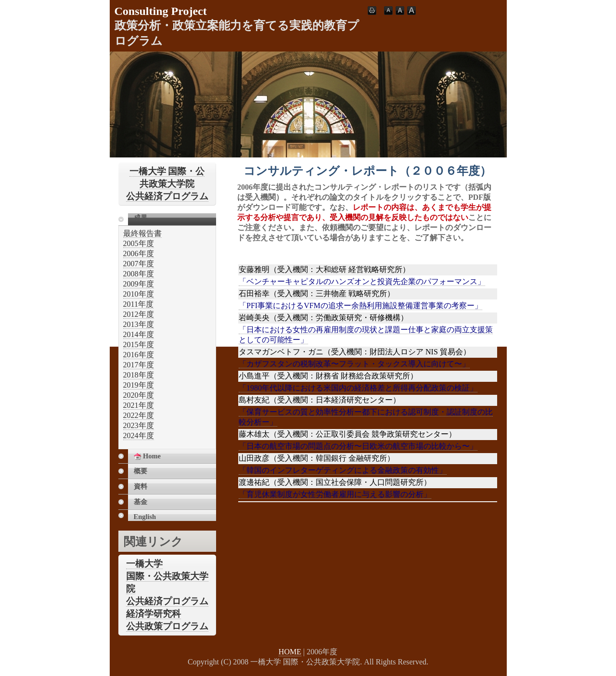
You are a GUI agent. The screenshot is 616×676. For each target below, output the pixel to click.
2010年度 (139, 294)
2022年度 (139, 415)
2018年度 (139, 375)
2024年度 (139, 435)
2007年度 (139, 264)
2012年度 (139, 314)
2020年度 (139, 395)
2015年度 (139, 344)
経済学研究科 (154, 614)
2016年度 (139, 355)
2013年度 (139, 324)
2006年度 (139, 253)
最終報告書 (142, 233)
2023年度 (139, 425)
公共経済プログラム (167, 601)
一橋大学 (144, 564)
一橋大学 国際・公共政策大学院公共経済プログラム (167, 184)
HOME (290, 652)
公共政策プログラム (167, 626)
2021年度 (139, 405)
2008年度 (139, 274)
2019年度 (139, 385)
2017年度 (139, 365)
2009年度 (139, 284)
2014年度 (139, 334)
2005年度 (139, 243)
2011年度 (138, 304)
